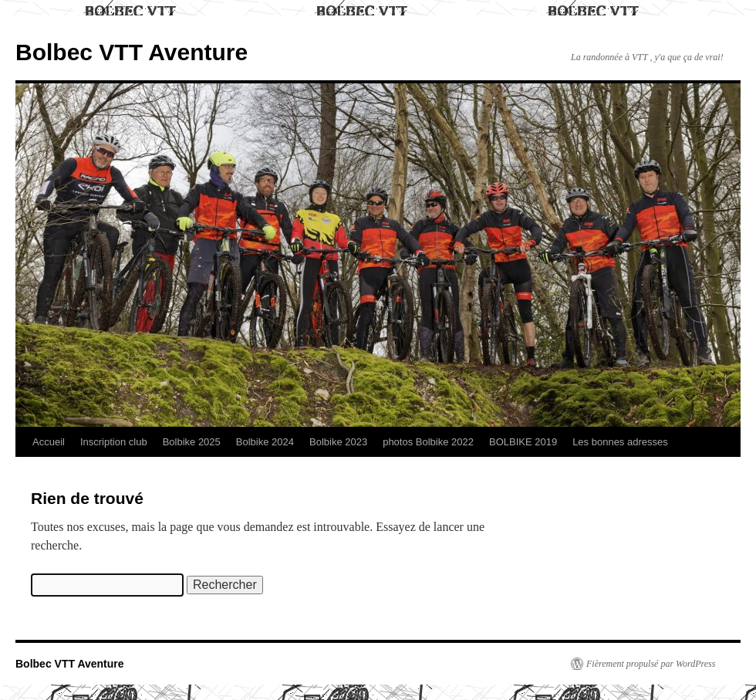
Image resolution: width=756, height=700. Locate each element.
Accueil (49, 442)
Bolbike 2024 (265, 442)
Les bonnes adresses (620, 442)
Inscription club (114, 442)
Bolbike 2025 (192, 442)
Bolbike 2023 (338, 442)
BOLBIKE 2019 (523, 442)
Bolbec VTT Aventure (132, 52)
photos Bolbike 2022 (428, 442)
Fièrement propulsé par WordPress (651, 664)
